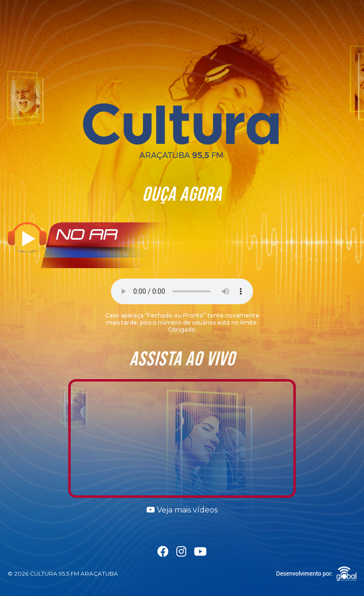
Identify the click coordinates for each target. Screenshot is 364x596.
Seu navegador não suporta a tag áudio (182, 291)
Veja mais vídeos (182, 510)
